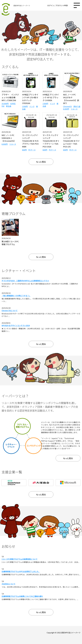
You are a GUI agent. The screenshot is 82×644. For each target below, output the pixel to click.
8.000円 (5, 144)
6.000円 (66, 109)
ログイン (51, 5)
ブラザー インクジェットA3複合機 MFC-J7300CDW (10, 97)
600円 (24, 150)
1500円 (45, 104)
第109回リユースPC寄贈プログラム (10, 243)
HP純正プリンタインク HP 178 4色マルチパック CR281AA (30, 99)
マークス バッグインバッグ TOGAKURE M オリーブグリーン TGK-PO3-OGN (51, 141)
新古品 (9, 106)
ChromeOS (67, 106)
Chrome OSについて (10, 311)
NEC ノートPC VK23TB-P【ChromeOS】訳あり (71, 99)
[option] (41, 483)
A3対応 (13, 104)
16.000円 (5, 104)
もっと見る (41, 162)
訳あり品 (77, 106)
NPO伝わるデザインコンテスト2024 (16, 325)
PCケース (32, 150)
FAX (3, 106)
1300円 (25, 106)
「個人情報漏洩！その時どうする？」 (16, 296)
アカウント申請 (62, 5)
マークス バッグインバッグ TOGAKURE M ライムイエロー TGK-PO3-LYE (71, 141)
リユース (74, 109)
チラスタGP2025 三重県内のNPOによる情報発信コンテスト (25, 281)
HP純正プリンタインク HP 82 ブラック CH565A (51, 97)
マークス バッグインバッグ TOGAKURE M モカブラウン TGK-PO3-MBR (31, 141)
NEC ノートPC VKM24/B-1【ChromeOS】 (9, 138)
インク (32, 106)
